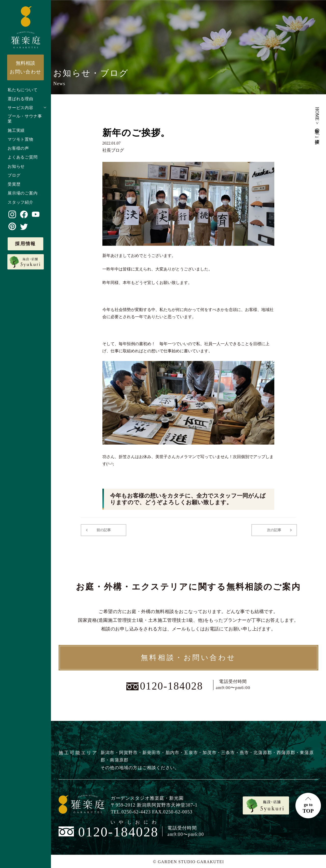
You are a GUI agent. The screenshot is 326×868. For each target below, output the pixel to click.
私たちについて (23, 90)
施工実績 (16, 130)
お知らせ (16, 166)
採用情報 (25, 244)
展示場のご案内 (23, 193)
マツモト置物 (21, 139)
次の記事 (275, 530)
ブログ (14, 175)
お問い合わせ (25, 67)
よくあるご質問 (23, 157)
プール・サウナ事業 (25, 119)
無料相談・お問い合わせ (188, 657)
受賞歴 (14, 184)
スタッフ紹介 (21, 202)
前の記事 (103, 530)
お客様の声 (18, 148)
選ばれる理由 (21, 99)
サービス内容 (21, 108)
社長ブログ (113, 150)
